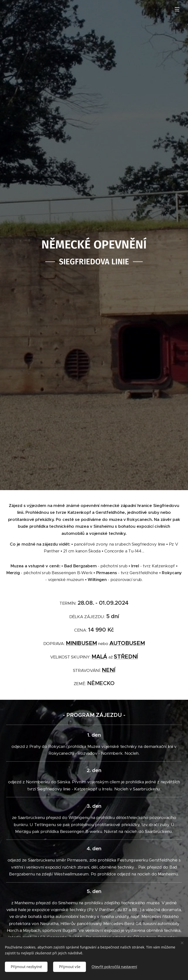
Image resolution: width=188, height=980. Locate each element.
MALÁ (99, 656)
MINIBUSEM (81, 643)
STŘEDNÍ (126, 656)
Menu (177, 9)
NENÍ (108, 670)
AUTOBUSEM (127, 643)
